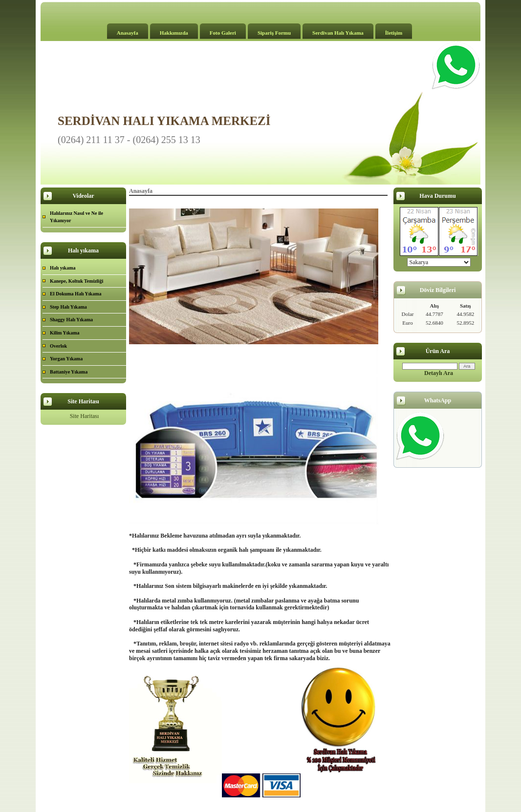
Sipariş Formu (274, 33)
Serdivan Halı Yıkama (338, 33)
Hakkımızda (174, 33)
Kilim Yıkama (65, 333)
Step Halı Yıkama (68, 307)
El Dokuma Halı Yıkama (76, 294)
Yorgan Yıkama (66, 359)
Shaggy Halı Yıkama (71, 320)
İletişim (394, 33)
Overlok (58, 346)
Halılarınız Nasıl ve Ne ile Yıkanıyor (76, 217)
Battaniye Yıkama (69, 372)
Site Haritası (85, 416)
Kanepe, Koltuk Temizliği (76, 281)
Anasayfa (128, 33)
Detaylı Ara (439, 373)
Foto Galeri (223, 33)
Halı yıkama (63, 268)
